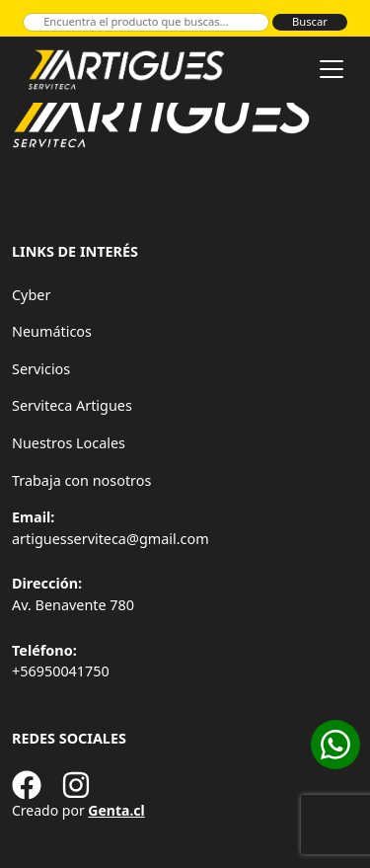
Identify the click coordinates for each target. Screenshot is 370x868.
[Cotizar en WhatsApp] (335, 745)
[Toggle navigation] (332, 69)
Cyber (31, 295)
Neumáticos (52, 331)
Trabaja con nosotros (81, 480)
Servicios (41, 369)
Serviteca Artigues (72, 405)
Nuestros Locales (69, 443)
